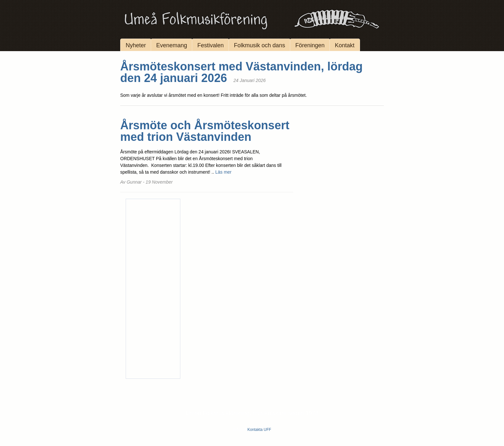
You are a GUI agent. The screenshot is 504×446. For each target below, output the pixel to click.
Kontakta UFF (259, 430)
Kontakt (345, 45)
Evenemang (172, 45)
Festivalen (211, 45)
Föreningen (310, 45)
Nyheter (136, 45)
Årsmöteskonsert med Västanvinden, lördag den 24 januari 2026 (241, 72)
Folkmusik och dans (260, 45)
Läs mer (224, 172)
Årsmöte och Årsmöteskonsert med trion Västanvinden (205, 131)
